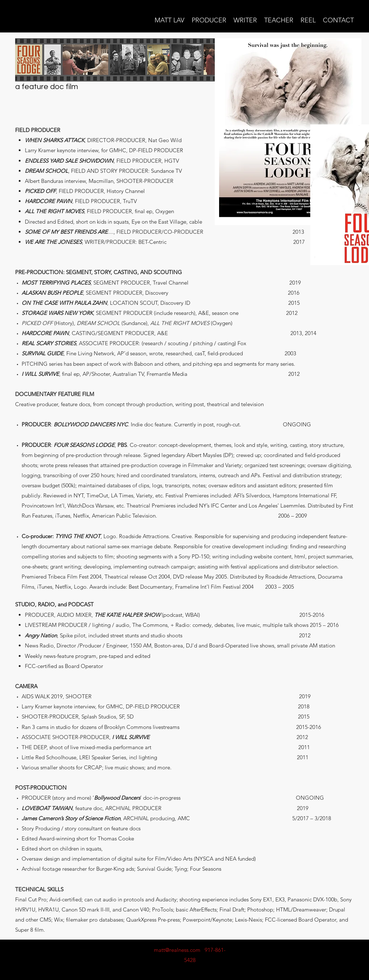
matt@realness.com (177, 950)
